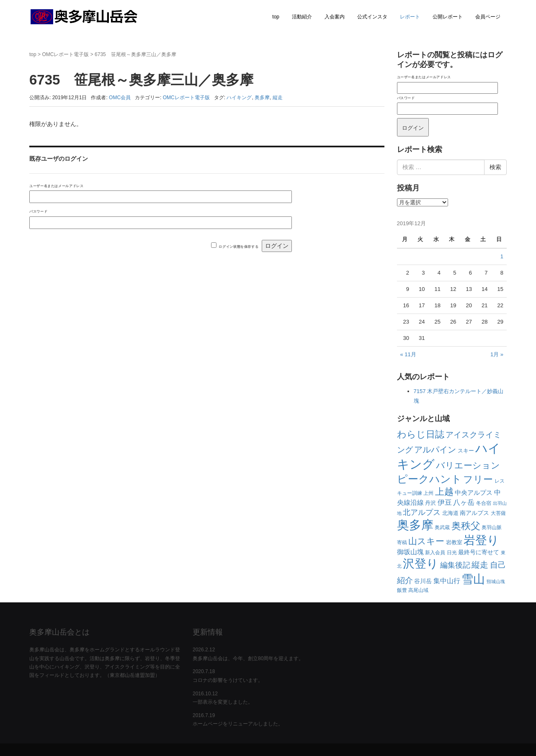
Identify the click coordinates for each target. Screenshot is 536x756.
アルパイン (435, 450)
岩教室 (454, 542)
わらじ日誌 (421, 434)
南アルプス (474, 513)
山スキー (426, 541)
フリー (478, 479)
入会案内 (335, 17)
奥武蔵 (442, 527)
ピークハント (429, 479)
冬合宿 (484, 503)
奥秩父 (466, 526)
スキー (466, 451)
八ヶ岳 (464, 503)
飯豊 (402, 590)
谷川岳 (423, 581)
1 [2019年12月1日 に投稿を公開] (502, 256)
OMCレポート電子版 (65, 54)
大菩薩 (498, 513)
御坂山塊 (410, 552)
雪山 (473, 579)
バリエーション (468, 465)
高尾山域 (418, 590)
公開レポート (448, 17)
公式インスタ (372, 17)
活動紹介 (302, 17)
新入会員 (435, 553)
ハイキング (239, 98)
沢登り (421, 564)
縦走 (278, 98)
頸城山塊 (496, 581)
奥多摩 (262, 98)
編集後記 (455, 565)
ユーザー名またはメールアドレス (56, 186)
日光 (452, 553)
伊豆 (445, 502)
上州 (428, 493)
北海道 (450, 513)
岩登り (481, 540)
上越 (444, 492)
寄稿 (402, 543)
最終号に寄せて (479, 552)
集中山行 (447, 581)
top (276, 17)
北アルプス (422, 512)
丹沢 (430, 503)
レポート (410, 17)
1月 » (497, 354)
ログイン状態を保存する (238, 247)
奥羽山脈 (492, 527)
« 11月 (408, 354)
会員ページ (488, 17)
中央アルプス (474, 492)
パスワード (38, 211)
